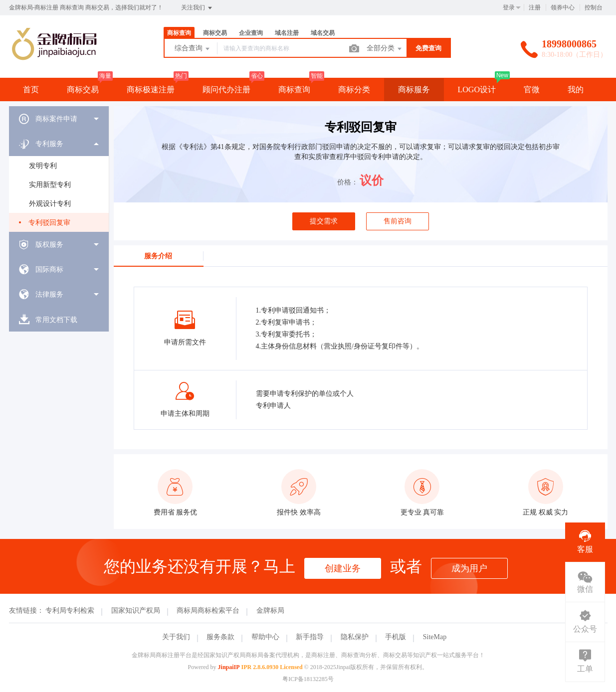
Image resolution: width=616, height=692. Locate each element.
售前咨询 (398, 221)
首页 (31, 89)
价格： (348, 182)
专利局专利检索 (70, 610)
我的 (576, 89)
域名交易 (323, 33)
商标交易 (215, 33)
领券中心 (563, 7)
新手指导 (310, 637)
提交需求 (324, 221)
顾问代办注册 (226, 89)
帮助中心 (265, 637)
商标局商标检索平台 (208, 610)
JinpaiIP (229, 667)
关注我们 (197, 8)
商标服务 (414, 89)
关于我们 (176, 637)
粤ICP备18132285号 (308, 679)
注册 (535, 7)
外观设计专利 (50, 204)
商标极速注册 (151, 89)
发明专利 (43, 166)
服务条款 (220, 637)
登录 (509, 7)
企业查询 (251, 33)
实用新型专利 (50, 185)
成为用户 (469, 568)
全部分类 (385, 49)
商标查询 (179, 33)
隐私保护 (355, 637)
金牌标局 (270, 610)
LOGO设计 (477, 89)
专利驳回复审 (49, 223)
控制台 (594, 7)
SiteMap (435, 637)
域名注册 (287, 33)
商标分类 (354, 89)
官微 (532, 89)
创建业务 (343, 568)
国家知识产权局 (136, 610)
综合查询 (193, 49)
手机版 (396, 637)
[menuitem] (59, 119)
